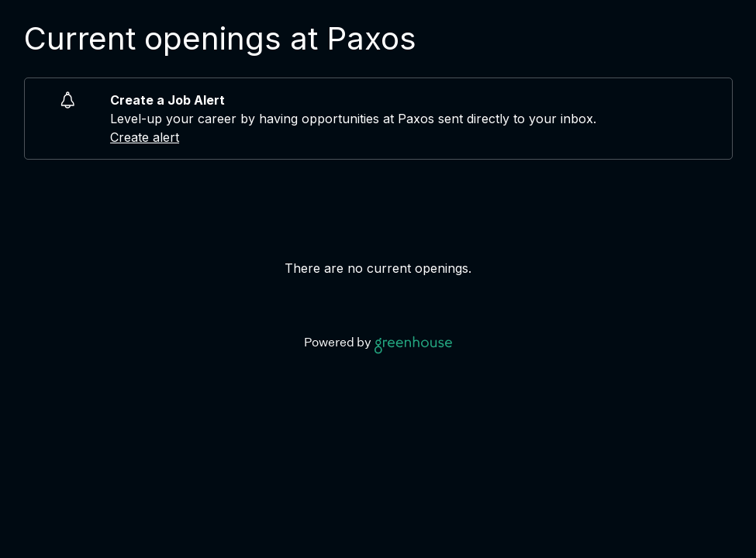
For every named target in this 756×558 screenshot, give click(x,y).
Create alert (145, 137)
